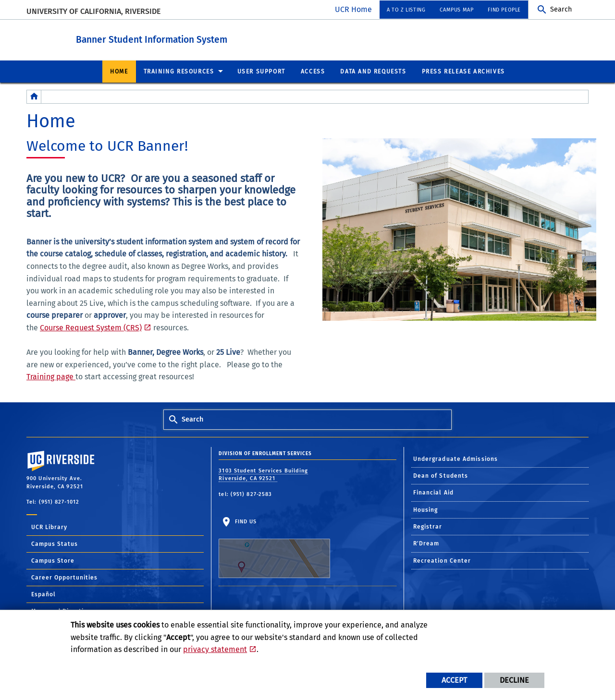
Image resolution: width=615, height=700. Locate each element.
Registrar (428, 526)
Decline (514, 680)
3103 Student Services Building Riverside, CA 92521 (263, 474)
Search (561, 9)
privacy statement (215, 649)
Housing (426, 509)
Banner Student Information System (196, 38)
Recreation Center (442, 560)
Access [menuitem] (313, 71)
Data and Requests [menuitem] (373, 71)
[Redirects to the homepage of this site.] (34, 96)
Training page (51, 376)
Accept (454, 680)
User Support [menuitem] (261, 71)
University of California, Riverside (93, 11)
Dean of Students (441, 475)
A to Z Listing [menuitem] (406, 10)
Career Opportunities (64, 577)
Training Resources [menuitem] (179, 71)
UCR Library (49, 527)
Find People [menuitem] (504, 10)
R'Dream (426, 543)
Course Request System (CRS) (91, 327)
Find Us (274, 548)
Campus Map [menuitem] (456, 10)
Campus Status (55, 543)
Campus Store (53, 560)
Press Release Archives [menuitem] (463, 71)
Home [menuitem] (119, 71)
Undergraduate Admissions (455, 459)
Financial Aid (433, 492)
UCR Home (353, 9)
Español (43, 594)
